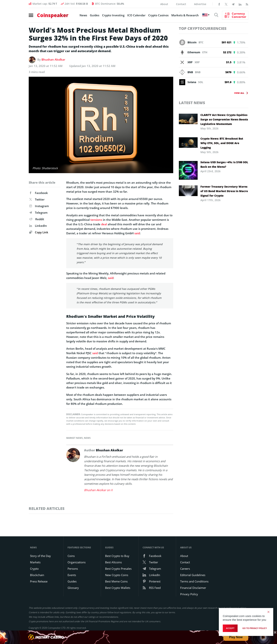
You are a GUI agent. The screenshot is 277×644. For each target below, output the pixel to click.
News (83, 15)
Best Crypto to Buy (117, 556)
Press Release (39, 581)
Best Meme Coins (116, 581)
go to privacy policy (255, 628)
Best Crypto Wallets (118, 588)
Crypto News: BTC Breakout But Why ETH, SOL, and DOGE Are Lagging (222, 143)
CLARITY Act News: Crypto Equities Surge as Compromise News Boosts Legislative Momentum (224, 119)
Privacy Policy (189, 594)
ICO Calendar (136, 15)
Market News (75, 438)
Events (72, 575)
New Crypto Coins (117, 575)
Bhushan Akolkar (53, 59)
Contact (181, 4)
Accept (230, 628)
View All (239, 93)
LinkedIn (38, 226)
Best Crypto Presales (118, 569)
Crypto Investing (113, 15)
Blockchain (37, 575)
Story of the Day (40, 556)
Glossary (73, 588)
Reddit (37, 219)
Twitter (37, 199)
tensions (96, 220)
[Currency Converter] (235, 15)
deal (104, 224)
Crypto (34, 569)
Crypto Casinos (158, 15)
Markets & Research (185, 15)
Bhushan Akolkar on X (98, 490)
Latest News (192, 103)
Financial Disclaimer (193, 588)
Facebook (39, 193)
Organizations (77, 562)
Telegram (38, 213)
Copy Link (39, 232)
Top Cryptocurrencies (203, 28)
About (164, 4)
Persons (73, 569)
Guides (95, 15)
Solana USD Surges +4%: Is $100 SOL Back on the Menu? (224, 164)
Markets (35, 562)
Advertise (200, 4)
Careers (185, 569)
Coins (71, 556)
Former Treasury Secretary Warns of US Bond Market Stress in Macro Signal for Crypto (224, 191)
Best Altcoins (113, 562)
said (137, 233)
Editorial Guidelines (193, 575)
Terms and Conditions (194, 581)
